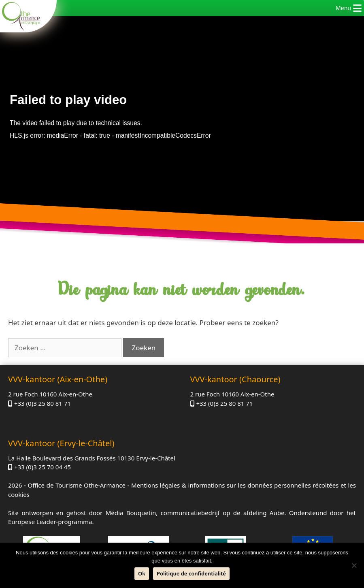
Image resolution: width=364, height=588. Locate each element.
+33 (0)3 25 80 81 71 (43, 403)
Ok (142, 573)
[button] (343, 8)
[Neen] (354, 565)
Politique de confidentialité (191, 573)
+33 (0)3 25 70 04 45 (43, 467)
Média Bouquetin (131, 513)
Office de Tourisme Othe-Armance (76, 485)
